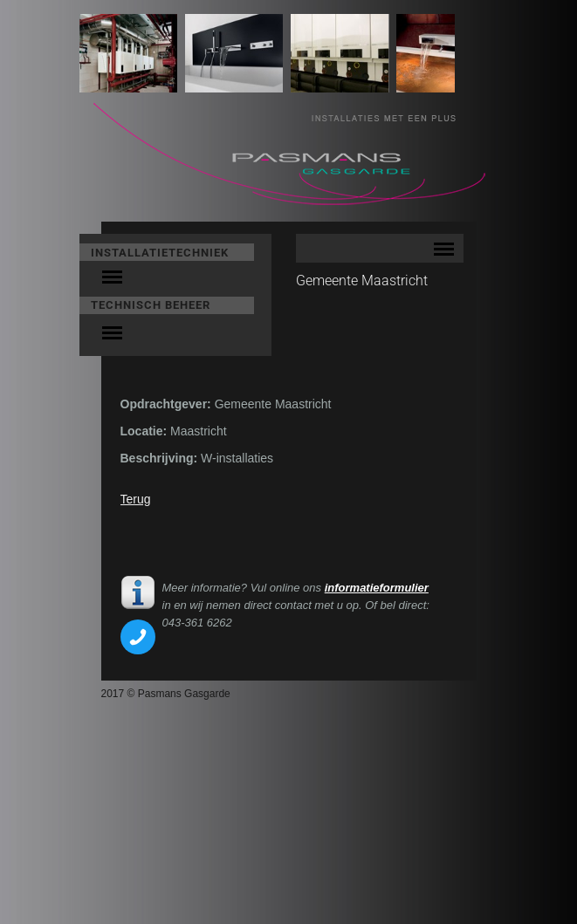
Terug (136, 499)
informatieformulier (377, 588)
